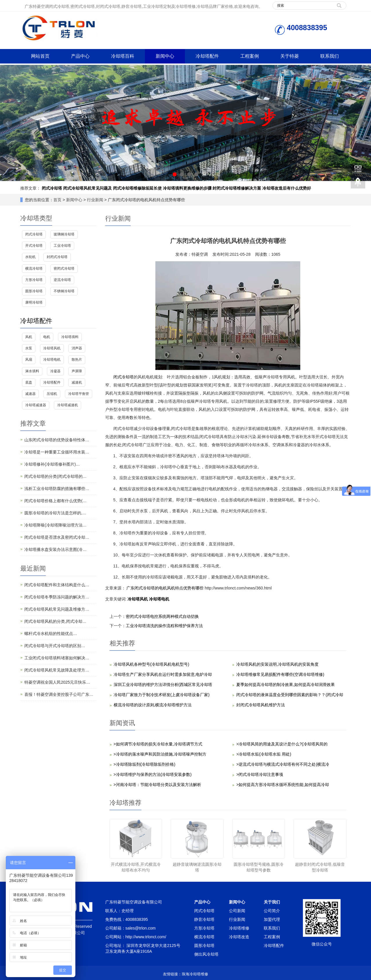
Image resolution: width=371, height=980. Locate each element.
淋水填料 (32, 371)
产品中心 (80, 56)
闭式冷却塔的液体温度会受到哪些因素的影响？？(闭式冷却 (290, 695)
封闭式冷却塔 (57, 257)
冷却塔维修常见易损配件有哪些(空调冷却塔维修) (280, 674)
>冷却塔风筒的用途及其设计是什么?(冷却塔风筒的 (282, 744)
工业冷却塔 (62, 246)
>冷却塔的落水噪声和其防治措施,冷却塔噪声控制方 (160, 754)
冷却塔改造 (239, 937)
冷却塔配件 (207, 56)
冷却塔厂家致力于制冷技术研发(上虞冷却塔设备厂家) (162, 695)
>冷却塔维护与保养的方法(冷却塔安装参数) (153, 774)
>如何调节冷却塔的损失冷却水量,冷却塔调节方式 (158, 744)
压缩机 (52, 394)
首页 (57, 200)
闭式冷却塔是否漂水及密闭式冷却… (57, 537)
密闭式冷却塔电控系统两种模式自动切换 (162, 616)
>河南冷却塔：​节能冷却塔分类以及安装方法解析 (157, 785)
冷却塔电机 (159, 599)
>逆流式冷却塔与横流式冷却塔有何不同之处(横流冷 (283, 764)
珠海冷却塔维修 (195, 974)
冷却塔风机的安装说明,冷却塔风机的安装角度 (277, 664)
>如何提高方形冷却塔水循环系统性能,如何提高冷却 (283, 785)
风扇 (29, 360)
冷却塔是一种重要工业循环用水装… (57, 452)
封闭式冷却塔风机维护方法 (261, 705)
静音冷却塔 (204, 919)
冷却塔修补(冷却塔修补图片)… (52, 464)
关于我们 (272, 902)
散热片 (77, 360)
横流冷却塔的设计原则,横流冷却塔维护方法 (153, 705)
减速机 (77, 382)
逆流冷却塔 (62, 280)
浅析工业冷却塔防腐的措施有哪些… (57, 489)
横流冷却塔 (34, 268)
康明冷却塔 (34, 302)
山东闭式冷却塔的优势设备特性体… (57, 440)
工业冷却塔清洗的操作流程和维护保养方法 (164, 626)
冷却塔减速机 (68, 405)
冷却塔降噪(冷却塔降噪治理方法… (56, 525)
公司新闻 (237, 911)
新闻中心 (165, 56)
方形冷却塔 (34, 280)
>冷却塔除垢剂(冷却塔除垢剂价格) (145, 764)
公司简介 (272, 911)
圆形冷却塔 (34, 291)
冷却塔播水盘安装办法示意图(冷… (56, 549)
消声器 (77, 348)
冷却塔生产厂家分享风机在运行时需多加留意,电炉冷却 (163, 674)
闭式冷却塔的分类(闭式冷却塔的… (56, 476)
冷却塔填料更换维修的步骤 (187, 188)
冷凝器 (55, 371)
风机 (29, 337)
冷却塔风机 (138, 599)
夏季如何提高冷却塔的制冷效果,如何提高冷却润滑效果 (285, 685)
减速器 (30, 394)
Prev (8, 123)
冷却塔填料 (70, 337)
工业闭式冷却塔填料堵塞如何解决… (57, 658)
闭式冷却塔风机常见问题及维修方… (57, 609)
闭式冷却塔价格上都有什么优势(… (56, 501)
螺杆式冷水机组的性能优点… (51, 634)
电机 (47, 337)
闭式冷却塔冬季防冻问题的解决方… (57, 597)
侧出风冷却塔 (206, 954)
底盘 (29, 382)
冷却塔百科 (123, 56)
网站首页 (40, 56)
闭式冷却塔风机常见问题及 (88, 188)
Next (363, 123)
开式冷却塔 (34, 246)
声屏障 (77, 371)
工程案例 (250, 56)
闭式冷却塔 (52, 188)
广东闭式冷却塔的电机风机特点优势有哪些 (165, 588)
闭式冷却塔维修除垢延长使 (137, 188)
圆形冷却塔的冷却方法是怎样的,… (55, 513)
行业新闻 (95, 200)
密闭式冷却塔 (64, 268)
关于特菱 (290, 56)
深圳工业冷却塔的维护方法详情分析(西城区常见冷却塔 (163, 685)
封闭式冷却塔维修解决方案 (237, 188)
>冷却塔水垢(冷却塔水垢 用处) (264, 754)
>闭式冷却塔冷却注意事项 (260, 774)
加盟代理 (272, 919)
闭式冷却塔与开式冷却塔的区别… (55, 646)
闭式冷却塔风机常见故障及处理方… (57, 670)
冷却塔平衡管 (79, 394)
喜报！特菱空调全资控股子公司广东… (59, 694)
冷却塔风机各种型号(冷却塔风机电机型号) (151, 664)
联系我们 (330, 56)
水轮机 (30, 257)
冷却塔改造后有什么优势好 (287, 188)
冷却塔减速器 (36, 405)
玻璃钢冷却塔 (64, 234)
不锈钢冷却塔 (64, 291)
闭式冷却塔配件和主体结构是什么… (57, 585)
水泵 (29, 348)
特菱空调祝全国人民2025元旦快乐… (57, 682)
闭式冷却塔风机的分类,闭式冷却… (55, 621)
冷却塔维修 (239, 928)
